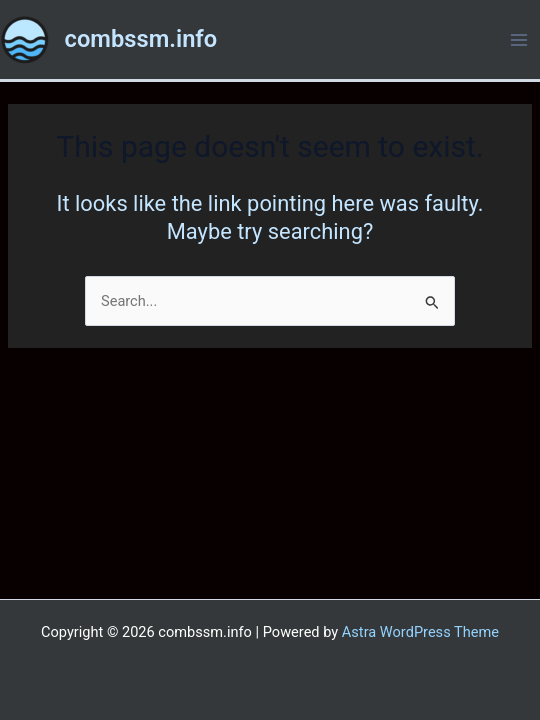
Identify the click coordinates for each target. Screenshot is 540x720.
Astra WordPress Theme (420, 632)
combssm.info (141, 39)
